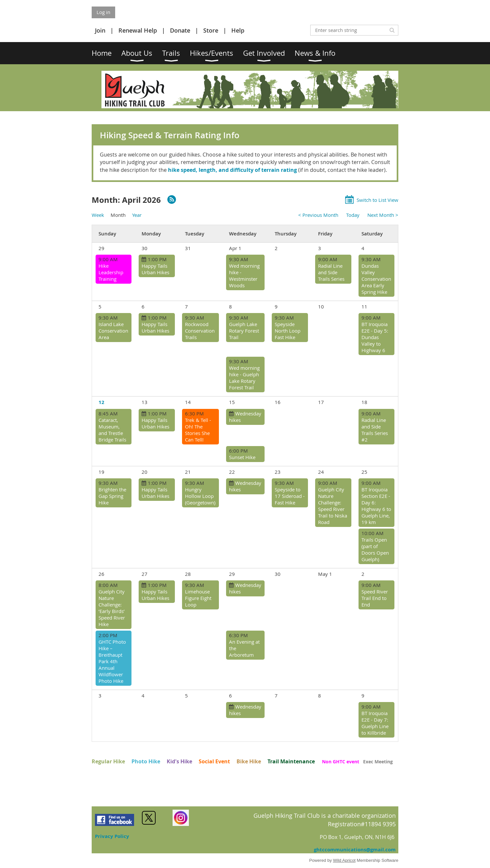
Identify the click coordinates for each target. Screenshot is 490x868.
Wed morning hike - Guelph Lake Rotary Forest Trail (244, 378)
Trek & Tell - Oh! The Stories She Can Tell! (198, 430)
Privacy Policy (112, 836)
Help (238, 30)
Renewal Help (138, 30)
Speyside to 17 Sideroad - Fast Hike (290, 496)
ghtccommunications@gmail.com (355, 850)
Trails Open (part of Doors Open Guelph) (375, 549)
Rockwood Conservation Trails (200, 331)
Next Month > (383, 215)
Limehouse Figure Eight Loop (198, 598)
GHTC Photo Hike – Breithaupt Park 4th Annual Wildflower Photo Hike (112, 661)
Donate (180, 30)
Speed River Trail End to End (375, 598)
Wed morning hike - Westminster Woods (244, 276)
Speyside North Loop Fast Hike (288, 331)
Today (353, 215)
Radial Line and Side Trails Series (331, 272)
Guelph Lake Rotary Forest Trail (244, 331)
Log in (103, 12)
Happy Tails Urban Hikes (155, 269)
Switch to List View (377, 200)
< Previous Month (318, 215)
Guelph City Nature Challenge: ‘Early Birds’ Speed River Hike (112, 608)
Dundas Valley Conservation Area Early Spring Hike (376, 279)
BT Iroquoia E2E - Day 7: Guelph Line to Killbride (375, 723)
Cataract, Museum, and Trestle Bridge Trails (112, 430)
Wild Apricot (344, 860)
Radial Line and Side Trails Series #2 (375, 430)
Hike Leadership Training (111, 272)
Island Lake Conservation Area (113, 331)
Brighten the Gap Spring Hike (112, 496)
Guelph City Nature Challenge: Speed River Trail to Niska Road (333, 506)
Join (100, 30)
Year (137, 215)
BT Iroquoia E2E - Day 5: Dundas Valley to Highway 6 (375, 337)
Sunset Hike (242, 457)
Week (98, 215)
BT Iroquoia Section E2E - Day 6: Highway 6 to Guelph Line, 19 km (376, 506)
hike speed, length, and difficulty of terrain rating (232, 170)
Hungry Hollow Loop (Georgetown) (200, 496)
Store (211, 30)
